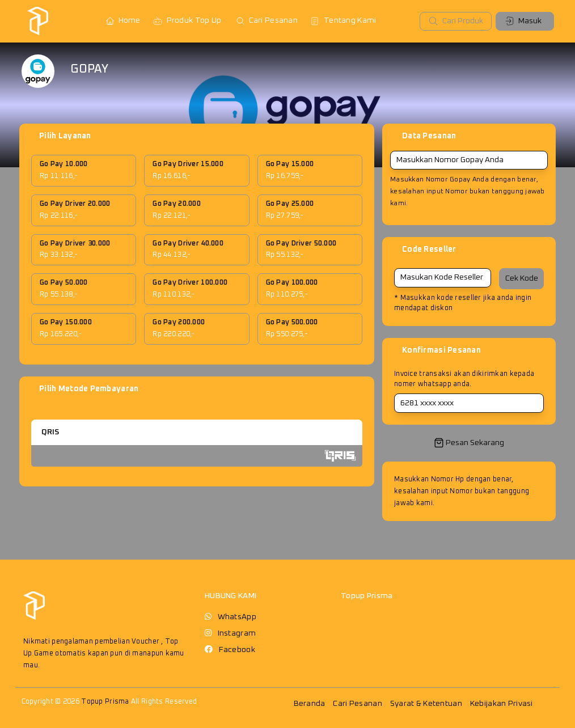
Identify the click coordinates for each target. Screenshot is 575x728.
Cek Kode (522, 278)
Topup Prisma (105, 702)
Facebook (237, 650)
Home (123, 21)
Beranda (310, 704)
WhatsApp (237, 617)
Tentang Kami (343, 21)
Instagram (237, 633)
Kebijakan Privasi (502, 704)
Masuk (523, 21)
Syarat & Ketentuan (426, 704)
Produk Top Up (187, 21)
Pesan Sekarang (469, 443)
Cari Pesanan (267, 21)
